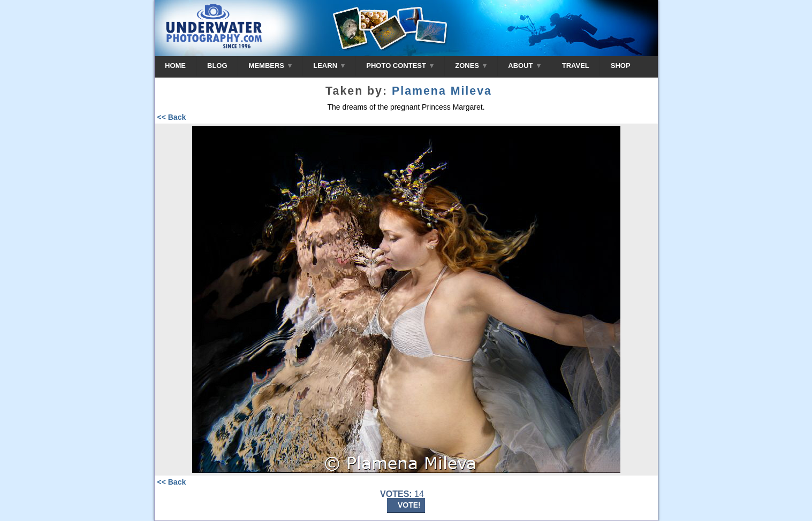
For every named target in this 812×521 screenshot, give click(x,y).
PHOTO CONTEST (400, 66)
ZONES (471, 66)
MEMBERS (271, 66)
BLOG (217, 66)
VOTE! (409, 505)
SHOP (621, 66)
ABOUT (524, 66)
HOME (175, 66)
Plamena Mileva (442, 91)
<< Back (172, 117)
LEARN (329, 66)
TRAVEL (576, 66)
